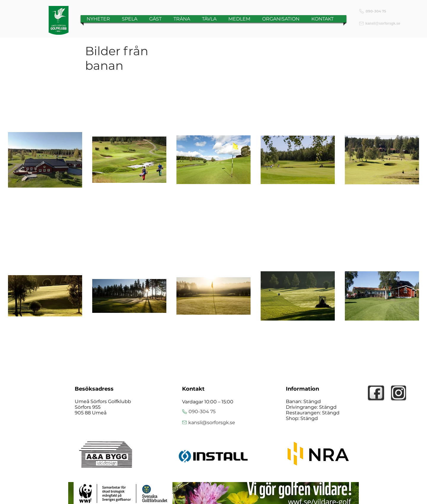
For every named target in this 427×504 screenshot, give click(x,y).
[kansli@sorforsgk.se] (381, 23)
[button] (130, 19)
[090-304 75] (381, 11)
